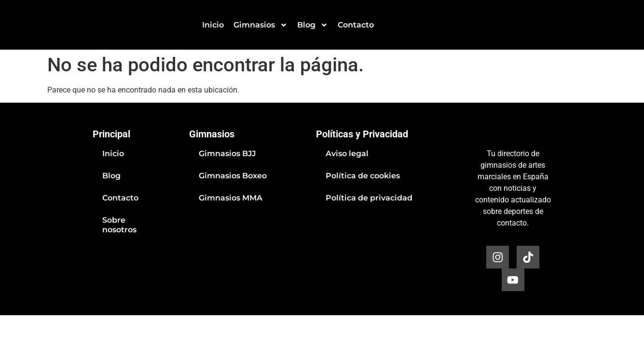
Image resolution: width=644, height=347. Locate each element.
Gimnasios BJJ (227, 153)
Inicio (213, 25)
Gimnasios (260, 25)
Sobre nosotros (119, 225)
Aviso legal (347, 153)
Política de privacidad (369, 198)
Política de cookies (363, 176)
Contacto (356, 25)
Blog (313, 25)
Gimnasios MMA (231, 198)
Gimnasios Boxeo (233, 176)
